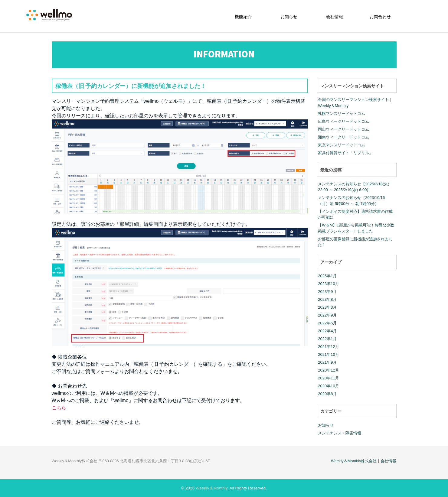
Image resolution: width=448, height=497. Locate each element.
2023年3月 (327, 307)
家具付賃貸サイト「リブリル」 (345, 153)
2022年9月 (327, 315)
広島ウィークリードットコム (343, 121)
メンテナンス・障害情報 (340, 433)
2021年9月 (327, 362)
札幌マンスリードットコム (342, 113)
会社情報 (335, 17)
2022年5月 (327, 323)
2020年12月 (328, 370)
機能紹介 (243, 17)
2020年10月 (328, 386)
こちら (59, 408)
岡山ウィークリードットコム (343, 129)
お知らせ (289, 17)
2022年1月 (327, 339)
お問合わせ (380, 17)
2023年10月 (328, 284)
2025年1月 (327, 276)
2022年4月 (327, 331)
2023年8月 (327, 299)
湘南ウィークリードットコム (343, 137)
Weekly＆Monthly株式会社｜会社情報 (364, 461)
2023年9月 (327, 292)
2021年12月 (328, 347)
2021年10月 (328, 354)
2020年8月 (327, 394)
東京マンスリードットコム (342, 145)
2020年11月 (328, 378)
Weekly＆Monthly (212, 488)
